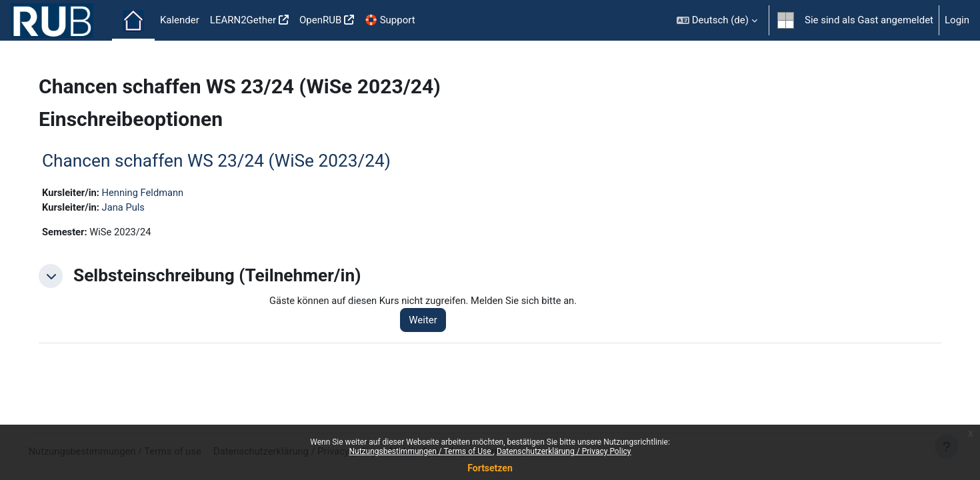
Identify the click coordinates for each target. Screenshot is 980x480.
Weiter (431, 321)
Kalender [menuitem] (180, 20)
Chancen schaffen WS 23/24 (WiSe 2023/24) (225, 161)
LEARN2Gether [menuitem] (243, 20)
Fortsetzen (490, 468)
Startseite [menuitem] (133, 21)
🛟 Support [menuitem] (390, 20)
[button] (717, 20)
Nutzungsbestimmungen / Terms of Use (421, 451)
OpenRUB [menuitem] (320, 20)
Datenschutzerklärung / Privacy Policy (564, 451)
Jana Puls (134, 207)
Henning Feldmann (154, 193)
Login (957, 20)
